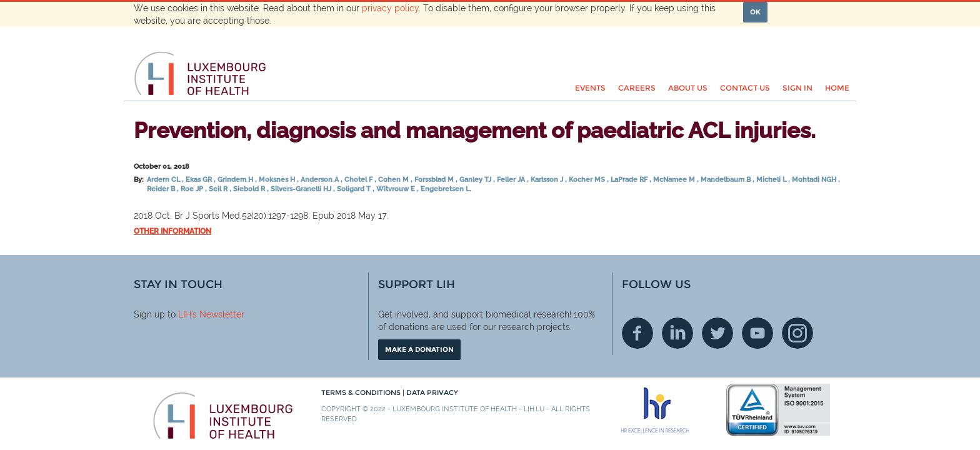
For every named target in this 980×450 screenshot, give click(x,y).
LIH (185, 314)
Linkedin (677, 333)
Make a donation (419, 349)
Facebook (637, 333)
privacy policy (390, 8)
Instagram (797, 333)
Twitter (717, 333)
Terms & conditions (362, 392)
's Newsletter (218, 314)
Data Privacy (432, 392)
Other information (172, 231)
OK (755, 12)
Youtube (757, 333)
